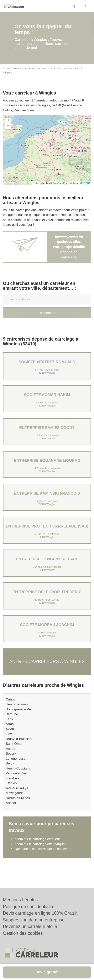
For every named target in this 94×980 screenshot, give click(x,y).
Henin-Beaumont (18, 704)
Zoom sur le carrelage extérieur (37, 839)
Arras (10, 724)
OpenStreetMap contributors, (66, 183)
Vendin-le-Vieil (16, 773)
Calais (10, 699)
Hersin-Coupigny (18, 768)
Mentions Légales (20, 900)
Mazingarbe (14, 793)
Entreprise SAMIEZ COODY (47, 428)
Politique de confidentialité (29, 907)
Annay (10, 749)
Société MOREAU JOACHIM (47, 625)
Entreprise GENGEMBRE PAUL (47, 559)
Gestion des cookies (23, 933)
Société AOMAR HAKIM (47, 395)
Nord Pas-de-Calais (50, 69)
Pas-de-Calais (72, 69)
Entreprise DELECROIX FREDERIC (47, 592)
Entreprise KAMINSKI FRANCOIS (47, 493)
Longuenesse (16, 759)
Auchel (11, 803)
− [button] (8, 126)
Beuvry (11, 754)
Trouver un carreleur (25, 69)
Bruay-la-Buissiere (19, 739)
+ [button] (8, 120)
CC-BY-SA (85, 183)
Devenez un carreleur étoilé (30, 926)
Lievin (10, 734)
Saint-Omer (14, 744)
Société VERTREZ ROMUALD (47, 362)
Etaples (11, 783)
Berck (10, 763)
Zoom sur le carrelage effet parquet (40, 844)
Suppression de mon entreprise (34, 920)
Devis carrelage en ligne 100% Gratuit (40, 913)
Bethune (12, 714)
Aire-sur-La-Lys (17, 788)
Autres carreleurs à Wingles (47, 661)
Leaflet (36, 183)
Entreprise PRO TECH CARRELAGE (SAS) (47, 526)
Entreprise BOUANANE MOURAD (47, 460)
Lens (9, 719)
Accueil (7, 69)
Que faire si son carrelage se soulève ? (43, 849)
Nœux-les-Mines (18, 798)
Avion (10, 729)
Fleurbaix (13, 778)
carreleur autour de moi (53, 100)
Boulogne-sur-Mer (19, 709)
